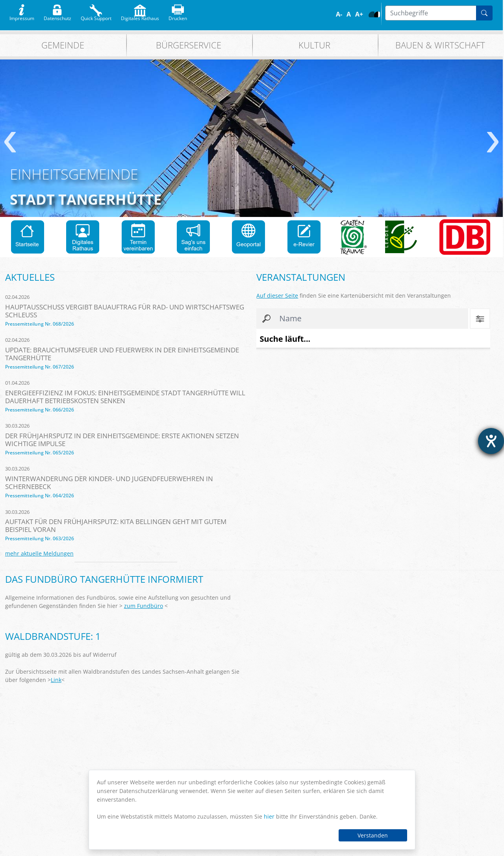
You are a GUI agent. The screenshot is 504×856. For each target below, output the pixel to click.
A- (339, 14)
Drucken (178, 17)
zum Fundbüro (144, 606)
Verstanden (373, 835)
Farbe (372, 14)
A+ (359, 14)
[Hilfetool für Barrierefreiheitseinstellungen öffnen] (491, 441)
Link (56, 680)
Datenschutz (57, 17)
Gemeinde (63, 45)
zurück (10, 142)
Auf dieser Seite (277, 296)
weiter (493, 142)
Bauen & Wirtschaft (440, 45)
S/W (377, 14)
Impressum (22, 17)
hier (269, 816)
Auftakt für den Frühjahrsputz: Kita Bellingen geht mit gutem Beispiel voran (116, 525)
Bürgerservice (189, 45)
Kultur (314, 45)
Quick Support (96, 17)
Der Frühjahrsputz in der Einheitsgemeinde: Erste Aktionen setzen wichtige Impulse (122, 440)
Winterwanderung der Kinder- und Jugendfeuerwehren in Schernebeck (109, 483)
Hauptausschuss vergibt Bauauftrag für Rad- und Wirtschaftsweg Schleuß (125, 311)
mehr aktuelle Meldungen (39, 553)
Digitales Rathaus (140, 17)
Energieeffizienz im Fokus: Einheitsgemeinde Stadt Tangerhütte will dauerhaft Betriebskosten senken (125, 397)
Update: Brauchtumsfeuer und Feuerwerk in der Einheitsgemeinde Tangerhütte (122, 354)
